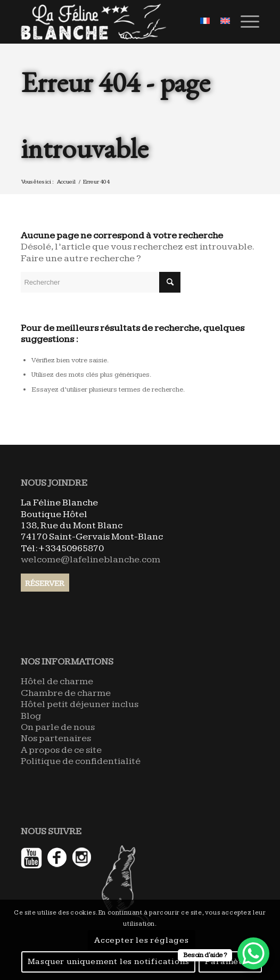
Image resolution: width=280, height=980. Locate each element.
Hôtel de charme (57, 681)
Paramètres (230, 962)
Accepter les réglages (142, 940)
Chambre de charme (66, 693)
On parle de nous (58, 727)
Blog (31, 716)
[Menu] (245, 22)
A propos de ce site (61, 750)
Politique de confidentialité (81, 761)
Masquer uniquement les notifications (109, 962)
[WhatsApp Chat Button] (253, 953)
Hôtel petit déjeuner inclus (80, 704)
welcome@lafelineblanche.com (90, 559)
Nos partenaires (56, 738)
